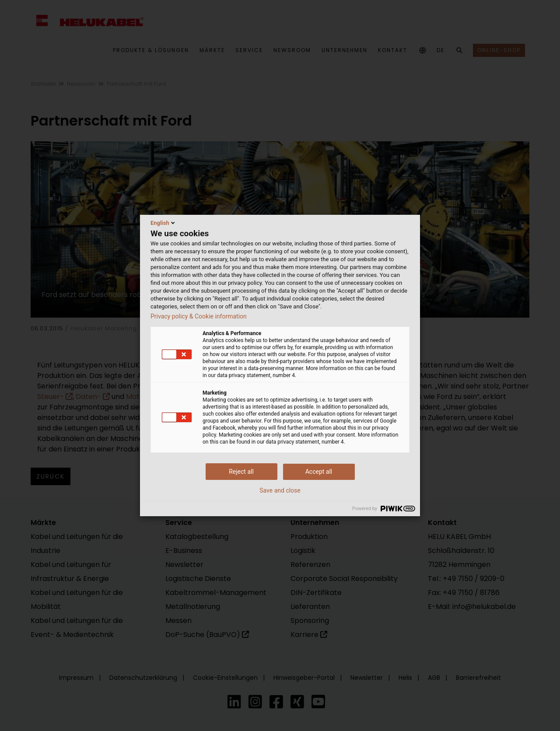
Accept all (319, 472)
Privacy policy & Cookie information (199, 316)
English (163, 223)
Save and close (280, 490)
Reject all (241, 472)
